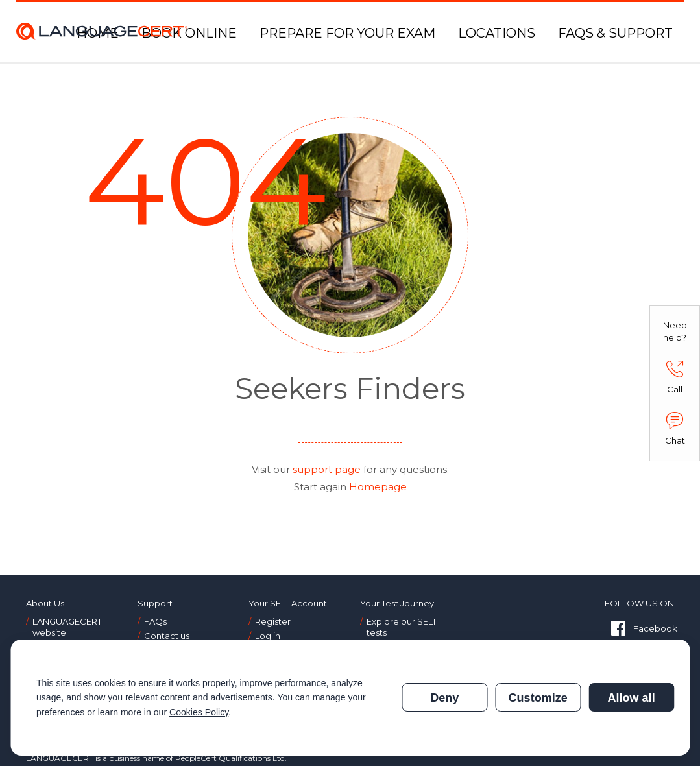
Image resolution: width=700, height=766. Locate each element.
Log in (268, 636)
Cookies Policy (199, 712)
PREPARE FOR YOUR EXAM (347, 33)
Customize (538, 698)
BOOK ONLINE (189, 33)
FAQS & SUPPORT (615, 33)
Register (273, 621)
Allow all (631, 698)
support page (327, 469)
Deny (444, 698)
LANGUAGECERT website (67, 627)
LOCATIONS (497, 33)
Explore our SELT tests (402, 627)
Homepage (378, 487)
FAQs (155, 621)
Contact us (167, 636)
